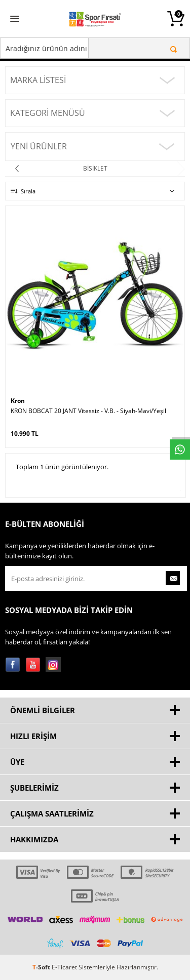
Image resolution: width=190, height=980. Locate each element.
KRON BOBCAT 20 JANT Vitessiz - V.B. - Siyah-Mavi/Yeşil (88, 411)
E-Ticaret (64, 967)
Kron (18, 401)
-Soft (42, 967)
